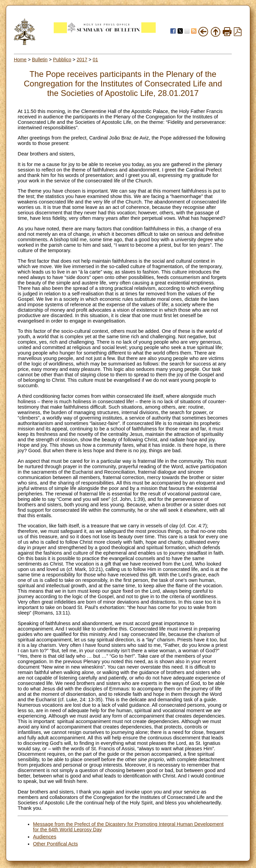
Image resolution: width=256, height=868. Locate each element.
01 (96, 60)
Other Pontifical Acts (55, 844)
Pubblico (62, 60)
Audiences (45, 837)
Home (20, 60)
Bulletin (40, 60)
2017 (82, 60)
